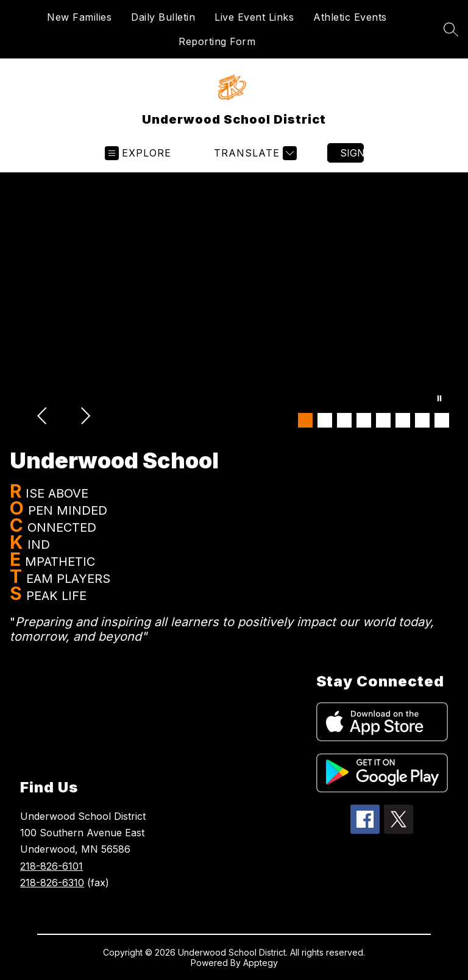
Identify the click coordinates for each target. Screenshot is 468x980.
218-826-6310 (52, 883)
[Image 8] (442, 420)
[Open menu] (138, 153)
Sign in (352, 153)
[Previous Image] (43, 417)
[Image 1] (305, 420)
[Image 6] (403, 420)
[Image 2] (325, 420)
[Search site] (451, 29)
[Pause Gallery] (439, 400)
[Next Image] (85, 417)
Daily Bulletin (163, 17)
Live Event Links (254, 17)
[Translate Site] (254, 153)
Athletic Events (350, 17)
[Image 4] (364, 420)
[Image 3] (344, 420)
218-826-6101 (51, 866)
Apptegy (261, 963)
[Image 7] (422, 420)
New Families (79, 17)
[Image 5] (383, 420)
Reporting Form (217, 41)
